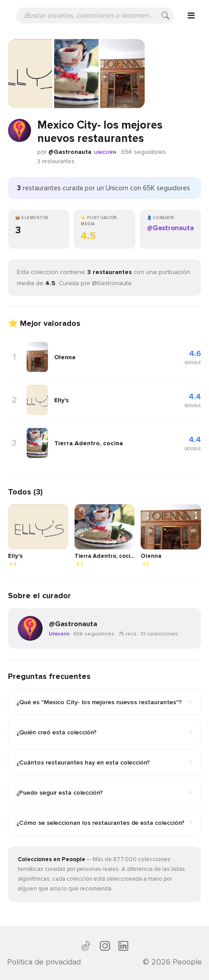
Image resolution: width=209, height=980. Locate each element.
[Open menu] (191, 16)
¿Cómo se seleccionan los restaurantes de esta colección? (104, 823)
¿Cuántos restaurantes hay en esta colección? (104, 762)
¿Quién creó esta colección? (104, 732)
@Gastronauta (70, 152)
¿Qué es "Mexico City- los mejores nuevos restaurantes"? (104, 702)
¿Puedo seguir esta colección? (104, 792)
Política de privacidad (44, 962)
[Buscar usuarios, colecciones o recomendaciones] (95, 16)
